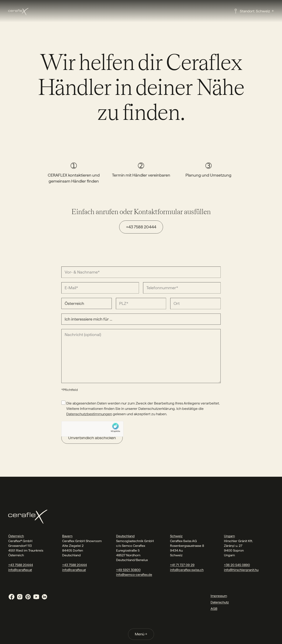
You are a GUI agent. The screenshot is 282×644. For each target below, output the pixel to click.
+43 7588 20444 (141, 227)
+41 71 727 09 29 (182, 565)
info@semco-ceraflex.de (134, 575)
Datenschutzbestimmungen (89, 414)
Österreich (16, 536)
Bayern (67, 536)
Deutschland (125, 536)
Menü (141, 634)
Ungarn (229, 536)
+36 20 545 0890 (237, 565)
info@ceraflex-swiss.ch (187, 570)
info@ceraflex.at (20, 570)
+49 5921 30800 (128, 570)
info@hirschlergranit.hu (241, 570)
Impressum (219, 596)
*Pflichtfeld (70, 390)
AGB (214, 609)
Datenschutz (220, 602)
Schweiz (176, 536)
